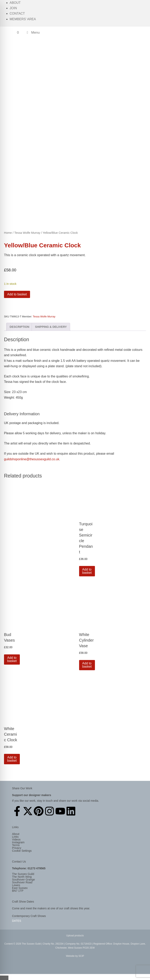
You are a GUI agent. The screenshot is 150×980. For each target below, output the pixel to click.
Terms (16, 845)
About (15, 3)
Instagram (18, 842)
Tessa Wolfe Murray (27, 233)
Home (8, 233)
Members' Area (23, 19)
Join (13, 8)
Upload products (75, 936)
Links (15, 837)
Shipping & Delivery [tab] (51, 327)
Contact (17, 14)
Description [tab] (19, 327)
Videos (16, 840)
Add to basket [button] (87, 571)
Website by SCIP (75, 956)
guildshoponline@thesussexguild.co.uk (32, 459)
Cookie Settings (22, 851)
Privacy (17, 848)
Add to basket (17, 294)
